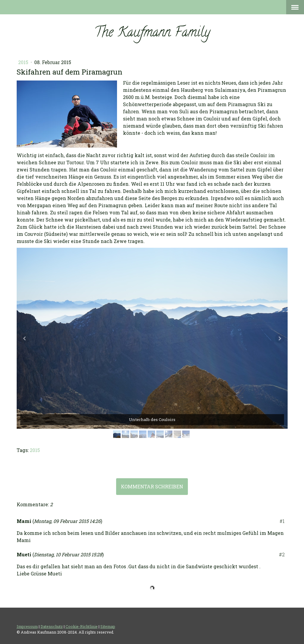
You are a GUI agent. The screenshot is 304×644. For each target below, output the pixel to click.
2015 (24, 62)
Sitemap (108, 626)
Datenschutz (52, 626)
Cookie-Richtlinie (82, 626)
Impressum (27, 626)
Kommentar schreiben (152, 486)
